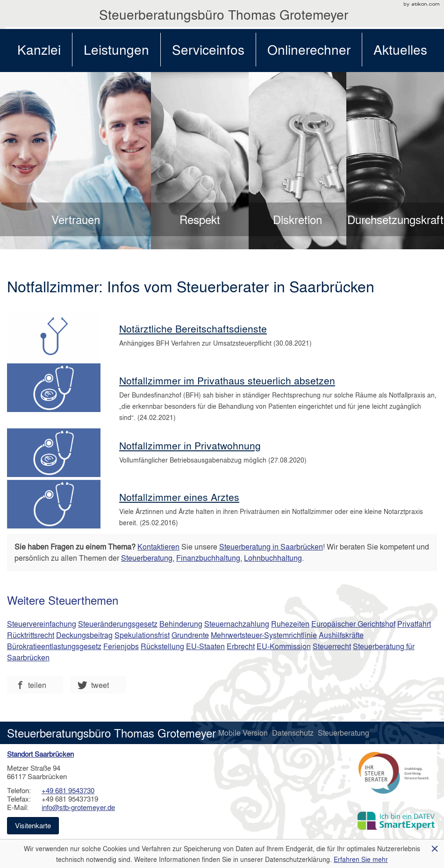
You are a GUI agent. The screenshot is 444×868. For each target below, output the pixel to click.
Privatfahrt (414, 624)
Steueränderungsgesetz (118, 624)
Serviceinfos (208, 49)
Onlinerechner (309, 49)
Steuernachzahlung (237, 624)
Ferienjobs (121, 646)
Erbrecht (241, 646)
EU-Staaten (205, 646)
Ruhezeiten (290, 624)
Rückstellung (162, 646)
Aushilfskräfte (341, 635)
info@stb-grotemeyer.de (78, 807)
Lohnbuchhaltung (273, 558)
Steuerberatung (147, 558)
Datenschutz (294, 733)
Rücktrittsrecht (31, 635)
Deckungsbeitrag (84, 635)
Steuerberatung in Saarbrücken (271, 546)
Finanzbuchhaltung (208, 558)
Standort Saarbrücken (40, 754)
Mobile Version (244, 733)
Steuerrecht (332, 646)
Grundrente (190, 635)
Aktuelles (400, 49)
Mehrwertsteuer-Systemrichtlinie (264, 635)
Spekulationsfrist (142, 635)
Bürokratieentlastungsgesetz (54, 646)
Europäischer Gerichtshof (353, 624)
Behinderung (181, 624)
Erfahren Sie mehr (361, 859)
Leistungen (116, 49)
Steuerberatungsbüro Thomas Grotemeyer (224, 14)
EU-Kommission (284, 646)
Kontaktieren (158, 546)
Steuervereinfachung (42, 624)
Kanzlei (39, 49)
